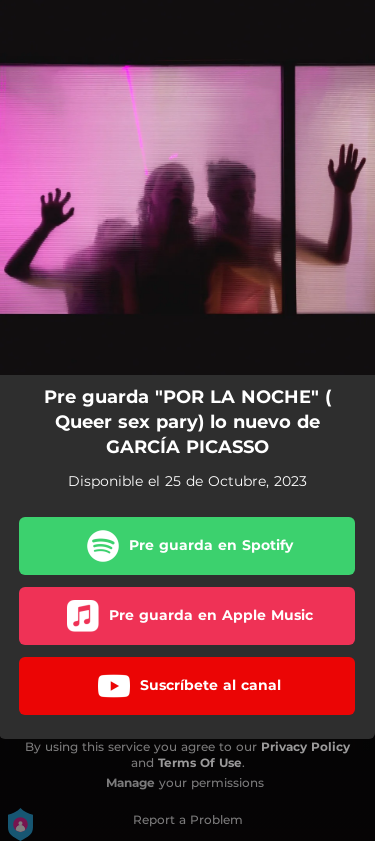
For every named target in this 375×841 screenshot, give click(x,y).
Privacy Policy (305, 746)
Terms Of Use (200, 762)
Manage (130, 782)
